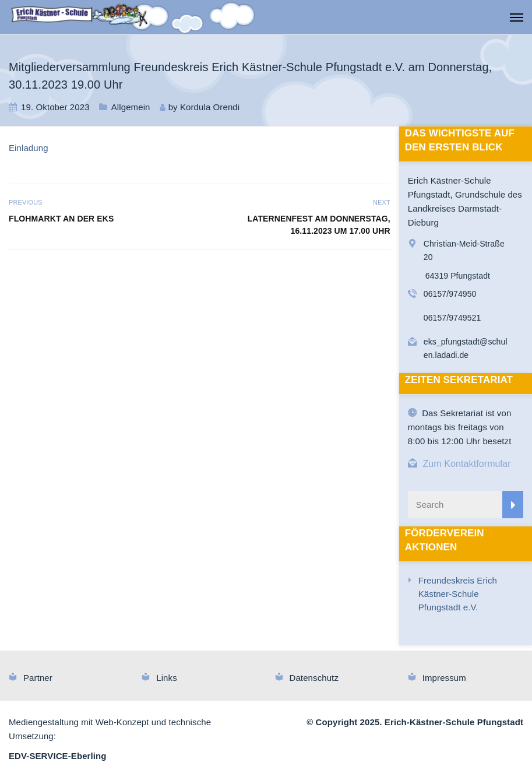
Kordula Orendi (210, 107)
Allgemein (131, 107)
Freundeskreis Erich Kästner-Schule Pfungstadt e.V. (458, 594)
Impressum (444, 678)
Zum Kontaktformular (466, 464)
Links (167, 678)
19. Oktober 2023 (55, 107)
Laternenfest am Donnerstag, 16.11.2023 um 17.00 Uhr (319, 225)
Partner (38, 678)
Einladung (29, 148)
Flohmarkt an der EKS (61, 219)
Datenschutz (314, 678)
